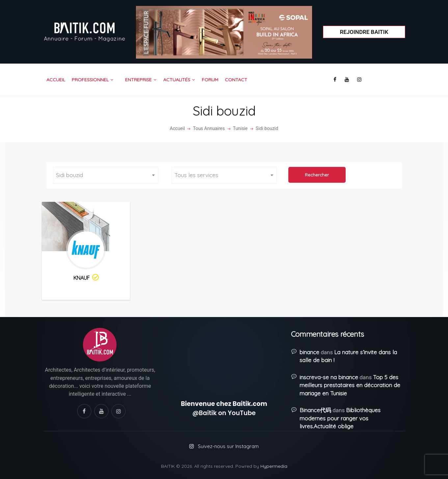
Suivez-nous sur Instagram (228, 446)
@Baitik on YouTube (224, 413)
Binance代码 (315, 410)
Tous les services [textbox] (196, 175)
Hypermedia (274, 466)
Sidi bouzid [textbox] (69, 175)
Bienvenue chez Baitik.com (224, 404)
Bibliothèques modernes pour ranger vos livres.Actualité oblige (340, 418)
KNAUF (87, 278)
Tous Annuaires (209, 128)
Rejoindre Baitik (364, 32)
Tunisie (240, 128)
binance (309, 352)
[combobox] (106, 175)
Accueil (177, 128)
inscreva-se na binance (329, 377)
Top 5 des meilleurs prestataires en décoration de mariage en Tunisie (350, 385)
